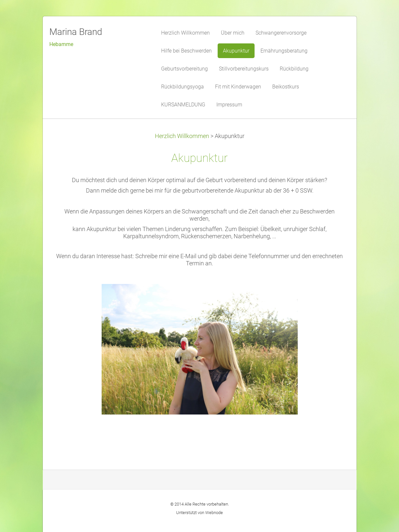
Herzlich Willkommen (182, 136)
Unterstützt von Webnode (199, 513)
